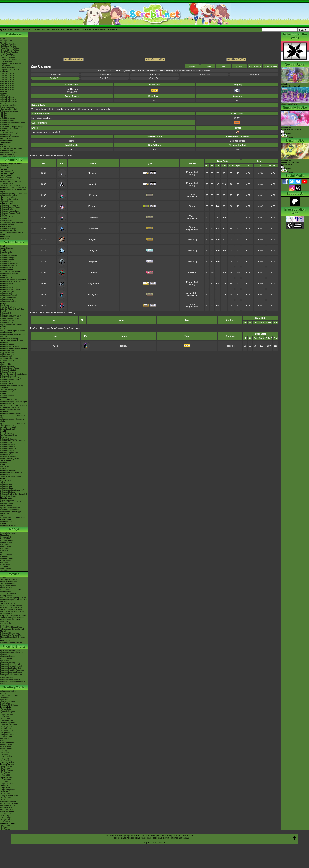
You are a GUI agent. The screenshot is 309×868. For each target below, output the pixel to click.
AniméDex (4, 166)
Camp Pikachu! (6, 658)
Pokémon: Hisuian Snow (10, 211)
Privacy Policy (164, 836)
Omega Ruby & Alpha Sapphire (13, 331)
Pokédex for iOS (7, 392)
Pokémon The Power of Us (11, 635)
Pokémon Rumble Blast (9, 380)
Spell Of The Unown (8, 586)
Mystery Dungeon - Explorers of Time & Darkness (13, 424)
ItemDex (4, 91)
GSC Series (5, 549)
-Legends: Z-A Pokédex (9, 70)
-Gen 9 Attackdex (7, 89)
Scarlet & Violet (6, 252)
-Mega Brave (5, 788)
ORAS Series (6, 568)
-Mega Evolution (7, 715)
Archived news (6, 40)
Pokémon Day (6, 135)
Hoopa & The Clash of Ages (11, 627)
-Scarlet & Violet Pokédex (10, 68)
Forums (27, 29)
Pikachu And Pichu (8, 654)
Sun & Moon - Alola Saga (10, 185)
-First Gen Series (7, 762)
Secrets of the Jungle (9, 639)
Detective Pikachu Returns (11, 272)
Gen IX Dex (55, 75)
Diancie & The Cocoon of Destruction (10, 624)
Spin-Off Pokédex (7, 97)
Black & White (6, 364)
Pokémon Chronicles (8, 195)
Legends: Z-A (6, 254)
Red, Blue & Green (8, 480)
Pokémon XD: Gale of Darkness (13, 441)
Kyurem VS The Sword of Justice (13, 615)
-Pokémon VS (6, 821)
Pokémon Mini (6, 474)
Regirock (93, 239)
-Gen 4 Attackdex (7, 80)
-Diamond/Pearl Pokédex (10, 50)
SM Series (4, 570)
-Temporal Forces (7, 735)
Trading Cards (14, 687)
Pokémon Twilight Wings (10, 207)
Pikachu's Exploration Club (11, 668)
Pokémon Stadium (7, 492)
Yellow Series (6, 547)
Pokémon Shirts (7, 141)
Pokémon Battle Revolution (11, 413)
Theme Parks (6, 143)
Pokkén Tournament (8, 354)
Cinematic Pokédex (8, 105)
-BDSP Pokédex (7, 62)
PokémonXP (5, 125)
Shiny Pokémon (6, 201)
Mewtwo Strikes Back (9, 582)
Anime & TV (14, 160)
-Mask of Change (7, 811)
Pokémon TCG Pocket (9, 274)
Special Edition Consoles (10, 508)
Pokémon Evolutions (8, 209)
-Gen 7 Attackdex (7, 85)
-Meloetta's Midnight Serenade (12, 617)
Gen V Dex (254, 75)
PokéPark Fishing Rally (9, 459)
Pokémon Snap (6, 486)
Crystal (3, 468)
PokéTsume (5, 239)
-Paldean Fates (6, 737)
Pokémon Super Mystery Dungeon (14, 348)
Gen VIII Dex (105, 75)
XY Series (4, 566)
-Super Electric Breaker (9, 803)
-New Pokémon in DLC (9, 154)
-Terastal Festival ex (8, 801)
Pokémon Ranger (7, 451)
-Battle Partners (6, 800)
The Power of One (7, 584)
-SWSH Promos (7, 770)
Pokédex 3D (5, 382)
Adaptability (192, 293)
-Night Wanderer (7, 809)
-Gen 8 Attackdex (7, 87)
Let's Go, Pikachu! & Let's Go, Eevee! (12, 310)
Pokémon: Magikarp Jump (11, 315)
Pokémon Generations (9, 205)
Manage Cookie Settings (184, 836)
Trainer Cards (6, 697)
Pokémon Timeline (7, 119)
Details (192, 67)
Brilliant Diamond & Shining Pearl (13, 279)
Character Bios (6, 168)
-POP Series (5, 776)
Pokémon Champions (9, 256)
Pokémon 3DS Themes (9, 510)
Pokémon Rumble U (8, 372)
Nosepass (93, 228)
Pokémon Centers (7, 121)
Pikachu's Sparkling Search (11, 672)
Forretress (93, 206)
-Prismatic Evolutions (8, 725)
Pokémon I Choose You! (10, 633)
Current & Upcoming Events (11, 148)
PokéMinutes (5, 219)
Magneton (93, 184)
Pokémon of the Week (9, 111)
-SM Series (5, 750)
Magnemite (93, 173)
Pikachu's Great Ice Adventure (12, 670)
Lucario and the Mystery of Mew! (13, 598)
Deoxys (94, 272)
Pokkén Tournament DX (10, 319)
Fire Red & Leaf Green (9, 435)
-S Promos (4, 827)
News (2, 38)
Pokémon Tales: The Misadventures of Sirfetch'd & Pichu (12, 233)
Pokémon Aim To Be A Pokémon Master (13, 190)
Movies (14, 574)
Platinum (4, 398)
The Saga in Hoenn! (8, 176)
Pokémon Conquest (8, 376)
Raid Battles (5, 703)
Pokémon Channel (7, 445)
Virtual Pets (5, 514)
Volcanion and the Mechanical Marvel (12, 630)
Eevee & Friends (7, 678)
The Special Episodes (9, 197)
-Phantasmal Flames (8, 713)
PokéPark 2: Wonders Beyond (12, 378)
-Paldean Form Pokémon (10, 156)
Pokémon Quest (7, 323)
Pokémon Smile (6, 293)
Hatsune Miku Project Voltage (12, 127)
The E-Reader (6, 461)
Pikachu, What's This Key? (11, 680)
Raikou (124, 346)
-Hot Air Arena (6, 798)
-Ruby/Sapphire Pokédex (10, 48)
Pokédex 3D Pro (7, 384)
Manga (14, 529)
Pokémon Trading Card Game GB (13, 494)
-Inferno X (4, 786)
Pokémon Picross (7, 350)
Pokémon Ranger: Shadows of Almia (12, 420)
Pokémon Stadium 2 (8, 470)
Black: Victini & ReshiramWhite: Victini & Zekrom (13, 612)
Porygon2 (93, 217)
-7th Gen (4, 117)
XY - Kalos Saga (7, 183)
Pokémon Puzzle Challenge (11, 472)
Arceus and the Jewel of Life (11, 607)
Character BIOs (6, 537)
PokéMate (4, 463)
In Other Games (7, 504)
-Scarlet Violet (6, 746)
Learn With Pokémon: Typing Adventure (12, 387)
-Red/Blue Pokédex (8, 44)
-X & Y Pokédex (6, 54)
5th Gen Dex (255, 67)
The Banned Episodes (9, 199)
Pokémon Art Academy (9, 339)
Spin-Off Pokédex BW (9, 101)
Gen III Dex (105, 78)
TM (223, 67)
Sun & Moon (5, 305)
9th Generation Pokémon (10, 152)
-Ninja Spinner (6, 780)
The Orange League (8, 172)
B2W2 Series (5, 564)
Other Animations (7, 225)
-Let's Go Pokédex (7, 58)
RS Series (4, 551)
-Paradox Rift (5, 738)
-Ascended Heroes (8, 711)
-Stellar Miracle (6, 807)
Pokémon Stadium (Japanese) (12, 490)
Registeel (93, 261)
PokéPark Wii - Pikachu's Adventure (10, 410)
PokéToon (4, 215)
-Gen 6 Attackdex (7, 83)
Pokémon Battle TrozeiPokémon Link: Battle (13, 336)
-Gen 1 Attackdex (7, 74)
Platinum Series (6, 559)
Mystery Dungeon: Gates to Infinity (14, 374)
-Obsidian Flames (7, 742)
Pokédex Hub (59, 29)
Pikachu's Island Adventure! (11, 666)
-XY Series (4, 752)
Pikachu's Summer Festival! (11, 662)
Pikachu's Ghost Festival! (10, 664)
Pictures (287, 137)
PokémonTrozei (6, 455)
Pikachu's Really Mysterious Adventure (11, 675)
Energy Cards (6, 699)
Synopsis (286, 168)
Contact (36, 29)
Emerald (4, 437)
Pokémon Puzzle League (10, 484)
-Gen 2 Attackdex (7, 76)
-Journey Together (7, 723)
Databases (14, 34)
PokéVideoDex (6, 221)
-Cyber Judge (6, 817)
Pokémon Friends (7, 260)
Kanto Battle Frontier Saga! (11, 178)
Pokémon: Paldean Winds (10, 213)
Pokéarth (112, 29)
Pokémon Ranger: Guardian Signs (14, 402)
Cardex (3, 103)
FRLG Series (5, 553)
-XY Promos (5, 774)
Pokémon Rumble (7, 403)
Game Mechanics (7, 107)
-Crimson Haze (6, 813)
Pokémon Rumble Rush (10, 317)
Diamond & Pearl (7, 396)
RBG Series (5, 545)
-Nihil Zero (4, 782)
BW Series (4, 563)
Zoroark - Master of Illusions (11, 609)
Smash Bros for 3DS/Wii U (11, 358)
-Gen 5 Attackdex (7, 81)
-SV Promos (5, 768)
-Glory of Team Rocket (9, 796)
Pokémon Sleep (7, 270)
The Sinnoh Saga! (7, 180)
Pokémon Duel (6, 356)
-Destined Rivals (7, 721)
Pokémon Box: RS (7, 447)
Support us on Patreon (154, 843)
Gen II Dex (155, 78)
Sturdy (192, 174)
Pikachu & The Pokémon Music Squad (13, 683)
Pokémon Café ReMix (9, 264)
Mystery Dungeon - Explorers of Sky (13, 416)
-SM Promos (5, 772)
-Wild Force (5, 815)
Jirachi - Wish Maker (8, 594)
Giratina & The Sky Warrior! (11, 605)
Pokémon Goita (6, 522)
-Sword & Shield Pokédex (10, 60)
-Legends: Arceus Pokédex (11, 64)
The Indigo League (8, 170)
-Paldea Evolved (7, 744)
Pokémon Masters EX (9, 266)
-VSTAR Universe (7, 819)
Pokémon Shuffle (7, 344)
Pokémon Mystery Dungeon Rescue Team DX (11, 290)
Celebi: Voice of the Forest (11, 590)
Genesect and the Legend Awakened (10, 620)
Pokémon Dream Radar (10, 368)
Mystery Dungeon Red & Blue (12, 453)
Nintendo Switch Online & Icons (13, 518)
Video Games (14, 242)
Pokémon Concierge (8, 229)
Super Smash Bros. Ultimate (11, 325)
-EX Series (4, 758)
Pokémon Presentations (10, 137)
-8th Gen (4, 115)
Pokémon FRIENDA (8, 526)
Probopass (94, 305)
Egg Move (239, 67)
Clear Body (192, 239)
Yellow (3, 482)
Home (18, 29)
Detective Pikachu (7, 321)
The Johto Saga (7, 174)
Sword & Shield (6, 278)
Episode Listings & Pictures (11, 164)
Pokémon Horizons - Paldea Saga (14, 193)
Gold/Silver (5, 466)
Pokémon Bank (6, 333)
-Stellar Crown (6, 729)
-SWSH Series (6, 748)
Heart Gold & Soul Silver (10, 400)
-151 (2, 740)
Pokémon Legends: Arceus (11, 281)
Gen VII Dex (154, 75)
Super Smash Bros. (8, 496)
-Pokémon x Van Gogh (9, 133)
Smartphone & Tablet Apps (11, 512)
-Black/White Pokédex (9, 52)
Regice (93, 250)
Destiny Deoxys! (7, 596)
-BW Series (5, 754)
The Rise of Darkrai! (8, 603)
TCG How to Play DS (9, 390)
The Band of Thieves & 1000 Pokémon (11, 341)
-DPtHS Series (6, 756)
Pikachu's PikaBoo (7, 656)
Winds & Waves (6, 248)
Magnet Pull (192, 172)
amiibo (3, 516)
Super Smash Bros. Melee (11, 476)
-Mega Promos (6, 766)
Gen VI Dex (204, 75)
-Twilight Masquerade (9, 733)
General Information (8, 533)
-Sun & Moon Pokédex (9, 56)
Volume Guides (6, 543)
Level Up (208, 67)
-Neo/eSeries (5, 760)
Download (192, 196)
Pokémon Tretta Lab (8, 370)
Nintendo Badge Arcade (10, 360)
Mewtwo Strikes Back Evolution (13, 637)
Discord (46, 29)
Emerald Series (6, 555)
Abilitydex (4, 95)
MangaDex (5, 535)
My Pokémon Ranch (8, 427)
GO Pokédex (73, 29)
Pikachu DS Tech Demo (10, 457)
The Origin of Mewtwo (9, 580)
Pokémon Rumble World (10, 346)
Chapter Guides (6, 541)
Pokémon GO (6, 262)
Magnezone (93, 283)
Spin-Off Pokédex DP (9, 99)
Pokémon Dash (6, 443)
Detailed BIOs (6, 539)
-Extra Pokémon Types (9, 695)
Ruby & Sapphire (7, 433)
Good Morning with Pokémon (12, 223)
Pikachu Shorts (14, 646)
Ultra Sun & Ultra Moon (9, 307)
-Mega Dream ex (7, 784)
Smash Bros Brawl (7, 429)
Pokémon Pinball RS (8, 449)
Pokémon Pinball (7, 488)
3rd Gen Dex (271, 67)
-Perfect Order (6, 709)
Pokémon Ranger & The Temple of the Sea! (14, 601)
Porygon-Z (93, 294)
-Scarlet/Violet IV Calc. (9, 109)
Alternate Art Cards (8, 701)
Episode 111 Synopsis (292, 130)
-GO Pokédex (6, 66)
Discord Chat (5, 146)
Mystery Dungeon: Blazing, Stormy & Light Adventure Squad (14, 406)
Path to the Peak (7, 217)
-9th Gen (4, 113)
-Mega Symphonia (7, 790)
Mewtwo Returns (7, 588)
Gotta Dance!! (6, 660)
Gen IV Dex (55, 78)
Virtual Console (6, 506)
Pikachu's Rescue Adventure (11, 652)
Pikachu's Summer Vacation (11, 650)
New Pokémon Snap (8, 297)
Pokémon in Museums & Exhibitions (10, 130)
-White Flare (5, 719)
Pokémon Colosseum (9, 439)
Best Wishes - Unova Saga (11, 181)
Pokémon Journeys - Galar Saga (13, 187)
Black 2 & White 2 (7, 366)
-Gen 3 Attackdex (7, 78)
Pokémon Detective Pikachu (11, 643)
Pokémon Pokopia (7, 258)
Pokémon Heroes (7, 592)
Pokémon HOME (7, 283)
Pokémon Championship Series (13, 123)
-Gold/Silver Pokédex (9, 46)
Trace (192, 194)
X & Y (2, 329)
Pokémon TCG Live (8, 301)
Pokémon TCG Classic (9, 705)
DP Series (4, 557)
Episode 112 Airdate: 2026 (290, 162)
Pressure (192, 272)
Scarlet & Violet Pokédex (94, 29)
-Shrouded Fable (7, 731)
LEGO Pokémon (7, 139)
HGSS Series (6, 561)
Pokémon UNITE (7, 268)
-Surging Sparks (7, 727)
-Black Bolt (4, 717)
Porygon (93, 195)
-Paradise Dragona (8, 805)
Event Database (7, 150)
